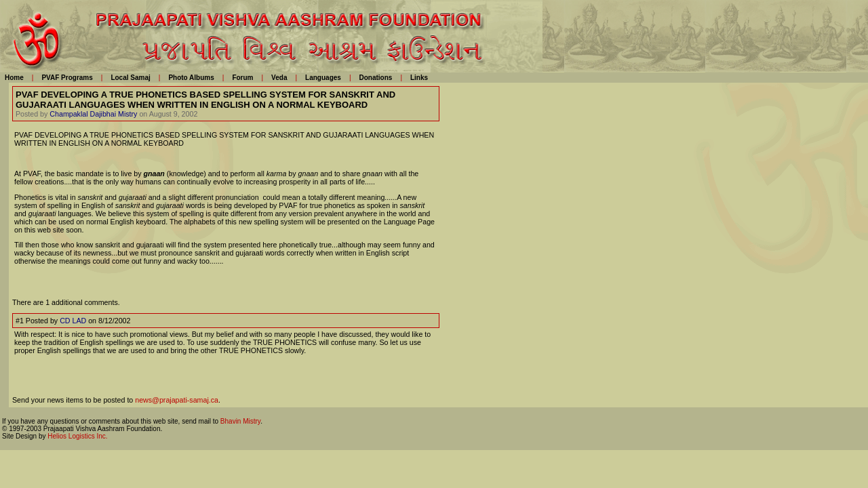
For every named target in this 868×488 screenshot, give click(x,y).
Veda (279, 78)
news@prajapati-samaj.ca (177, 400)
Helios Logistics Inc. (77, 436)
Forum (242, 78)
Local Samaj (130, 78)
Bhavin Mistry (240, 421)
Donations (375, 78)
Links (419, 78)
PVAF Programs (67, 78)
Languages (323, 78)
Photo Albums (191, 78)
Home (14, 78)
